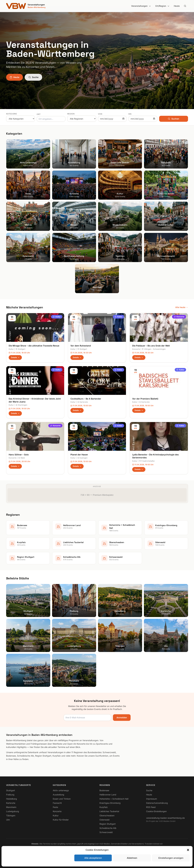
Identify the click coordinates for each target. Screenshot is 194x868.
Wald (21, 458)
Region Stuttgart (108, 824)
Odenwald (104, 820)
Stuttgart (20, 349)
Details (15, 357)
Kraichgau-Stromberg (110, 803)
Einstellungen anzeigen (171, 858)
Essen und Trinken (62, 799)
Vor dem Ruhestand (81, 346)
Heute (177, 6)
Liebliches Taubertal (109, 811)
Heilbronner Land (108, 795)
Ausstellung (58, 795)
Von (100, 114)
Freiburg (10, 795)
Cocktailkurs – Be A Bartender (86, 399)
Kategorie (12, 114)
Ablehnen (132, 858)
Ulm (8, 820)
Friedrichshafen (147, 461)
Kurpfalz (104, 807)
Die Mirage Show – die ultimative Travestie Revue (34, 346)
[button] (188, 850)
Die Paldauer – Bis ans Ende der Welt (151, 346)
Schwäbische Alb (108, 828)
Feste (55, 807)
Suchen (174, 119)
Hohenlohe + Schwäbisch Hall (114, 799)
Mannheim (11, 807)
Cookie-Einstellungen (156, 811)
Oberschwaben (107, 815)
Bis (130, 114)
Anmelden (122, 717)
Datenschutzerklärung (157, 803)
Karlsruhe (83, 402)
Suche (33, 77)
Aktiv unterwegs (61, 790)
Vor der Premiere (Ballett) (145, 399)
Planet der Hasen (79, 455)
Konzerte (179, 317)
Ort (39, 114)
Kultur (57, 317)
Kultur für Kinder (61, 820)
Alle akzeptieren (93, 858)
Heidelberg (12, 799)
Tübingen (11, 815)
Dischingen (21, 405)
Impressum (152, 799)
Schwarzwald (106, 832)
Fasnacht (57, 803)
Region (71, 114)
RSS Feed (151, 807)
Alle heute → (182, 307)
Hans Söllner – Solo (19, 455)
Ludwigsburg (13, 811)
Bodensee (104, 790)
